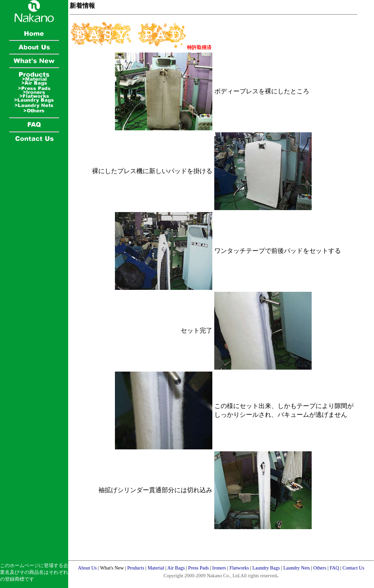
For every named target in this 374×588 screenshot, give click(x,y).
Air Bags (176, 568)
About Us (87, 568)
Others (320, 568)
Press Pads (198, 568)
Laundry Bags (266, 568)
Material (156, 568)
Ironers (219, 568)
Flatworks (239, 568)
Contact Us (353, 568)
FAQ (334, 568)
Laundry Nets (297, 568)
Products (136, 568)
